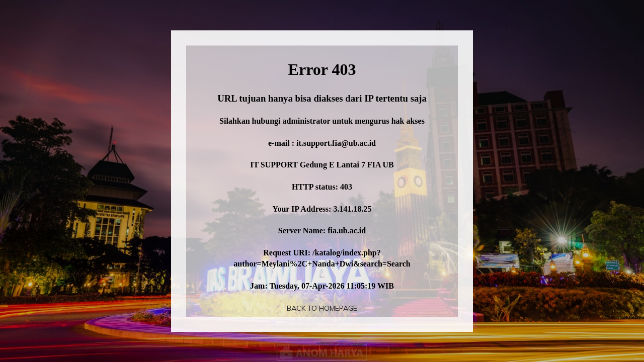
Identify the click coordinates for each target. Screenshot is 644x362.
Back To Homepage (322, 308)
